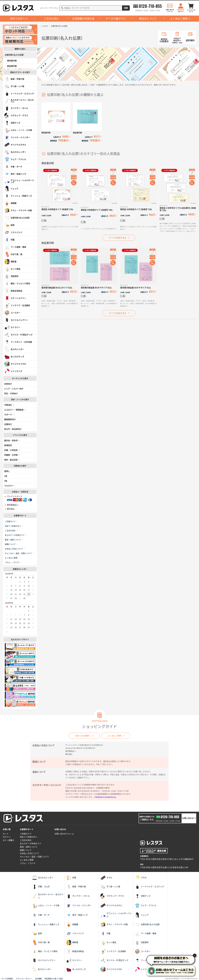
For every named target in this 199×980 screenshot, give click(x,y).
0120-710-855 (150, 6)
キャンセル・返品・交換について (18, 553)
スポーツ (9, 415)
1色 (6, 476)
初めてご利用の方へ (13, 526)
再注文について (148, 19)
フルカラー (9, 486)
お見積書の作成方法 (83, 19)
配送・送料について (13, 540)
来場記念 (8, 445)
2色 (6, 481)
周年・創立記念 (12, 460)
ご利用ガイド (10, 521)
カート (6, 834)
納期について (10, 544)
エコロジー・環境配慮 (15, 410)
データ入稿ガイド (116, 19)
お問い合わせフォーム (64, 834)
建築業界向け (10, 419)
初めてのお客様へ (83, 736)
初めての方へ (18, 19)
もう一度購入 (9, 840)
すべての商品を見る (118, 238)
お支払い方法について (14, 549)
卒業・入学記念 (12, 450)
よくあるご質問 (179, 19)
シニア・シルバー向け (14, 389)
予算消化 (9, 405)
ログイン (7, 837)
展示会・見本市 (12, 441)
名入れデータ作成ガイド (15, 535)
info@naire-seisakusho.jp (105, 797)
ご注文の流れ (51, 19)
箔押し (7, 471)
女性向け (8, 384)
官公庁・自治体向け (13, 429)
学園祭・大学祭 (12, 455)
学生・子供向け (11, 394)
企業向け (8, 424)
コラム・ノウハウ (12, 562)
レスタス (45, 26)
